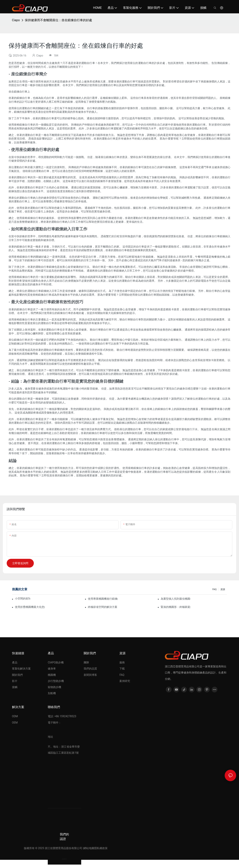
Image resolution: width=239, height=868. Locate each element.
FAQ (215, 589)
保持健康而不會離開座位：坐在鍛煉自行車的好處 (58, 20)
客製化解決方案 (21, 669)
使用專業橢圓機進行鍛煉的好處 (103, 599)
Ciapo (16, 20)
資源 (223, 589)
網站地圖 (89, 848)
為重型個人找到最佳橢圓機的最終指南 (176, 599)
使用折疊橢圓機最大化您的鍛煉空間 (30, 607)
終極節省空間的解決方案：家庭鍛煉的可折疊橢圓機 (103, 607)
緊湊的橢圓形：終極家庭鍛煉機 (176, 607)
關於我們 (17, 675)
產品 (15, 662)
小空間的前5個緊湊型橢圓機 (23, 599)
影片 (15, 681)
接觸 (15, 687)
